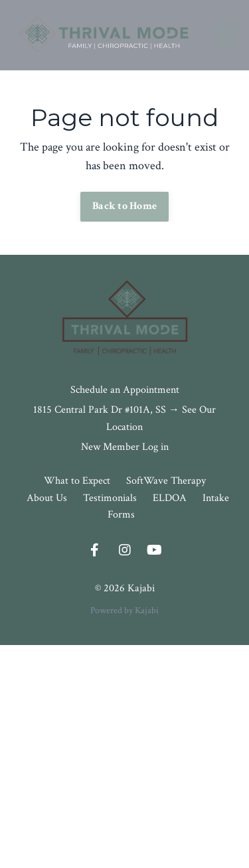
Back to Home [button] (124, 206)
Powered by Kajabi (124, 611)
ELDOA (170, 498)
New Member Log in (125, 447)
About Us (47, 498)
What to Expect (78, 481)
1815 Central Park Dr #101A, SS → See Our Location (124, 418)
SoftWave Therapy (166, 481)
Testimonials (110, 498)
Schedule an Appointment (125, 390)
